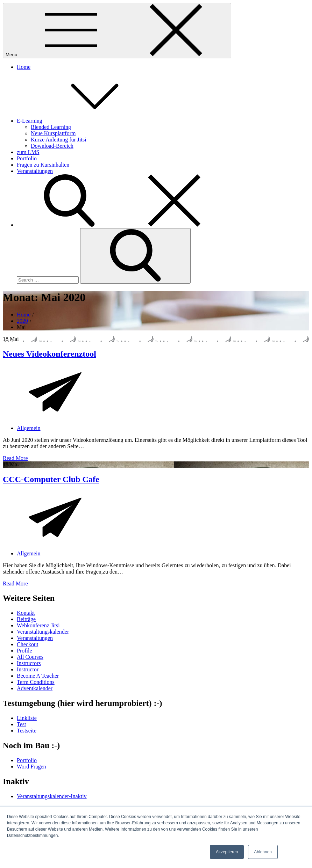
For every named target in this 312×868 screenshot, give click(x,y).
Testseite (27, 731)
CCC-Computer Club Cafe (51, 479)
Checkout (27, 644)
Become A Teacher (38, 676)
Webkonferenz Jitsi (38, 625)
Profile (24, 651)
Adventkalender (35, 688)
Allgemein (29, 428)
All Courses (30, 657)
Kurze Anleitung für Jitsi (59, 140)
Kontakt (26, 613)
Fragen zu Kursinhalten (43, 165)
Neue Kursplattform (53, 133)
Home (24, 67)
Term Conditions (36, 682)
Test (21, 724)
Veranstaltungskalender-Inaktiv (52, 796)
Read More (15, 458)
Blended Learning (51, 127)
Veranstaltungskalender (43, 632)
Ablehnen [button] (263, 852)
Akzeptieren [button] (227, 852)
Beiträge (26, 619)
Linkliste (27, 718)
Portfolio (27, 158)
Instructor (28, 669)
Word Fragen (31, 767)
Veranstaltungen (35, 171)
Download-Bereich (52, 146)
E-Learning (82, 121)
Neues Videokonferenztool (49, 354)
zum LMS (28, 152)
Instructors (29, 663)
